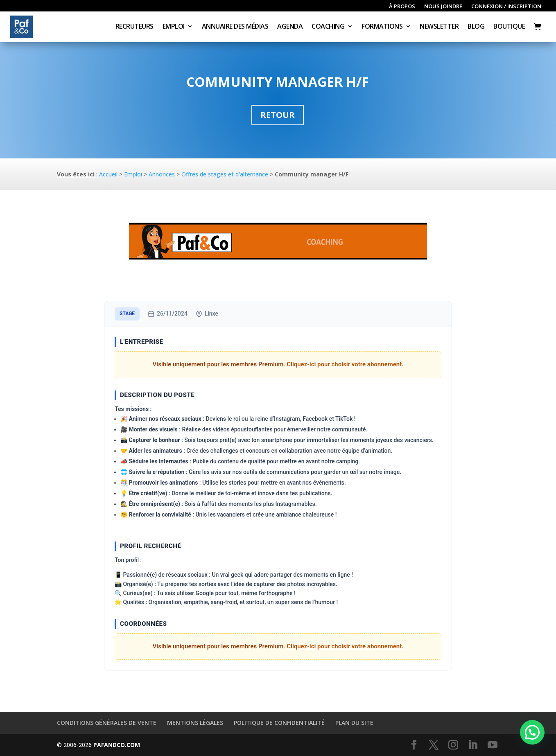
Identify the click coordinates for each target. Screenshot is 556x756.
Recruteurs (134, 27)
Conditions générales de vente (107, 723)
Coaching (328, 27)
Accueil (108, 174)
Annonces (162, 174)
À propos (402, 7)
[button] (532, 732)
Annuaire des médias (235, 27)
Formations (382, 27)
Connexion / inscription (506, 7)
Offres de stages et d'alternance (225, 174)
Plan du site (354, 723)
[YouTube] (493, 745)
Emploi (174, 27)
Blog (476, 27)
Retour (278, 115)
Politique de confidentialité (279, 723)
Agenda (290, 27)
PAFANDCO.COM (117, 745)
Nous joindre (443, 7)
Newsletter (439, 27)
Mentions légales (195, 723)
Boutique (509, 27)
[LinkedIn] (473, 745)
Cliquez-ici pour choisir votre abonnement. (345, 364)
